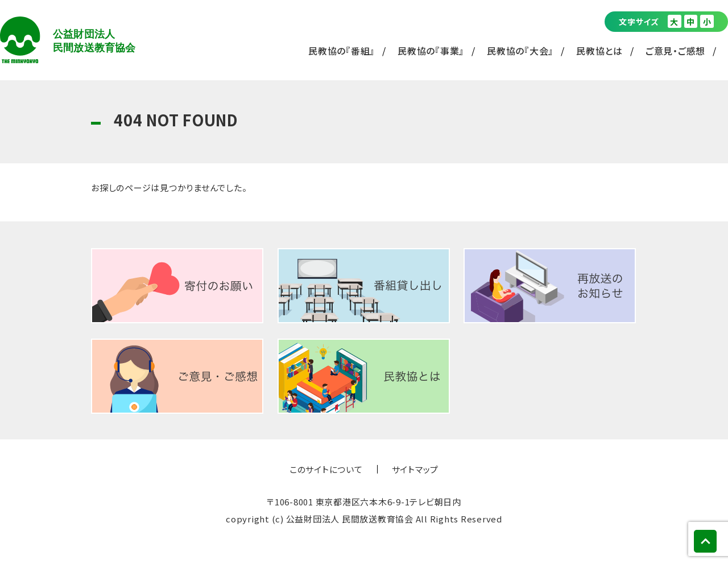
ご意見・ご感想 (675, 51)
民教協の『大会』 (520, 51)
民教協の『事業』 (431, 51)
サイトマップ (415, 469)
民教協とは (599, 51)
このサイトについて (326, 469)
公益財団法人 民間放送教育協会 (68, 40)
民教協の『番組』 (342, 51)
